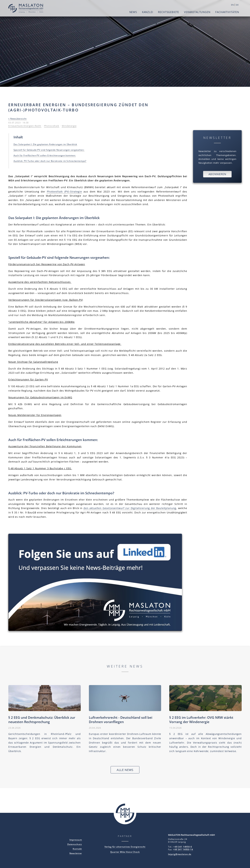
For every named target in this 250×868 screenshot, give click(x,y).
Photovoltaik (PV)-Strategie (64, 192)
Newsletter (76, 853)
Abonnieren (217, 174)
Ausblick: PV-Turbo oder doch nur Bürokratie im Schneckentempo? (50, 161)
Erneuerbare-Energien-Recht (25, 126)
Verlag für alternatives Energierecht (125, 847)
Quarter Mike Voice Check (125, 852)
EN (232, 5)
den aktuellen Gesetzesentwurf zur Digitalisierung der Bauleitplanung (130, 508)
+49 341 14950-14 (183, 849)
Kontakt (77, 849)
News (133, 12)
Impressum (76, 840)
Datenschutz (75, 844)
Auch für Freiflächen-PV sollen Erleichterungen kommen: (45, 155)
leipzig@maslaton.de (180, 854)
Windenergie (69, 126)
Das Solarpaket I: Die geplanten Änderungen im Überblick (45, 144)
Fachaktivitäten (227, 12)
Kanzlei (148, 12)
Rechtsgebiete (168, 12)
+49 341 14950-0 (183, 847)
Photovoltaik (52, 126)
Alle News (125, 770)
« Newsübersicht (17, 119)
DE (237, 5)
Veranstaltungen (197, 12)
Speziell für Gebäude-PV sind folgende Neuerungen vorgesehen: (49, 150)
